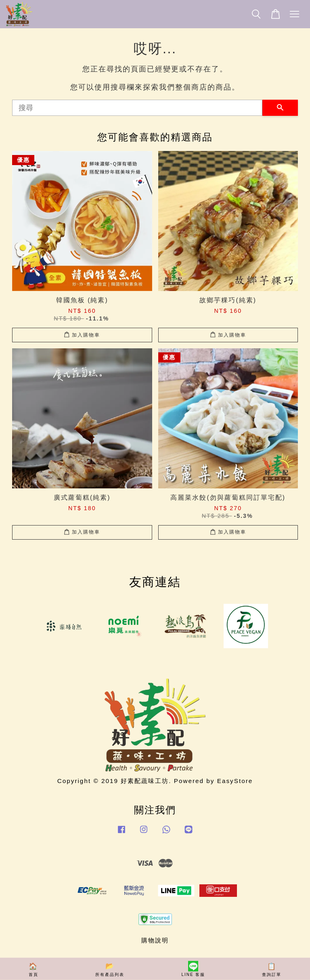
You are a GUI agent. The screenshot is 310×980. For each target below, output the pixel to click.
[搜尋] (137, 108)
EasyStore (235, 781)
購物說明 (155, 940)
